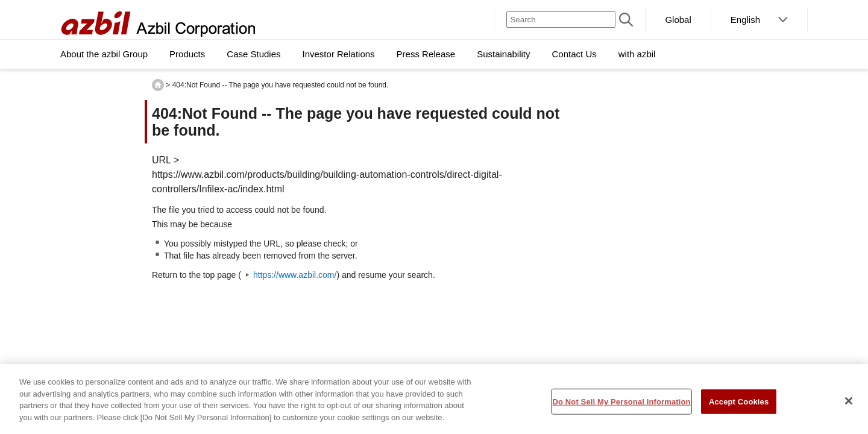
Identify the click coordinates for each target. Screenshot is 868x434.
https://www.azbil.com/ (295, 275)
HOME (158, 85)
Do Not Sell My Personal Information (621, 405)
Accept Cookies (739, 405)
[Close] (849, 404)
